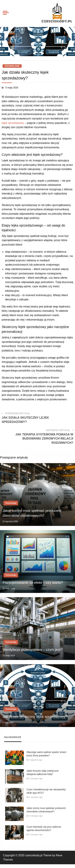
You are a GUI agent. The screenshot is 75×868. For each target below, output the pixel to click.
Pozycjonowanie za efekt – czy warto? (33, 582)
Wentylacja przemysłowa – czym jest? (33, 650)
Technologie (12, 66)
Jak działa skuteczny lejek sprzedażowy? (35, 717)
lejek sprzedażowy (13, 123)
